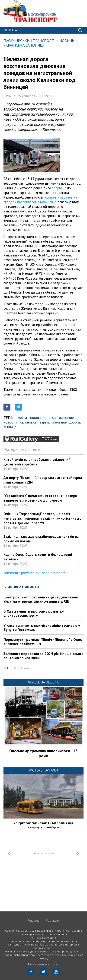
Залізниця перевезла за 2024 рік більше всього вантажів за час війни (43, 656)
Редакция (53, 920)
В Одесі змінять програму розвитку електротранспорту (34, 613)
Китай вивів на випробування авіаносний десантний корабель (37, 462)
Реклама (34, 920)
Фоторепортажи (44, 770)
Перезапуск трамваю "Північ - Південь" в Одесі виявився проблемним (43, 642)
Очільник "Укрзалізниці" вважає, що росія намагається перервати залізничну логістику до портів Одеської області (42, 518)
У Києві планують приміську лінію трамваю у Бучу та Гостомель (42, 627)
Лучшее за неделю (44, 682)
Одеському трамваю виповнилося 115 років (43, 753)
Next (78, 854)
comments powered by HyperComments (35, 573)
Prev (9, 854)
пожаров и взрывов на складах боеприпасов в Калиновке (40, 200)
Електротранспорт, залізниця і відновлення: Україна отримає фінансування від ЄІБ (41, 599)
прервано (59, 188)
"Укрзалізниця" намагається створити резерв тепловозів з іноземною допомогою (40, 498)
